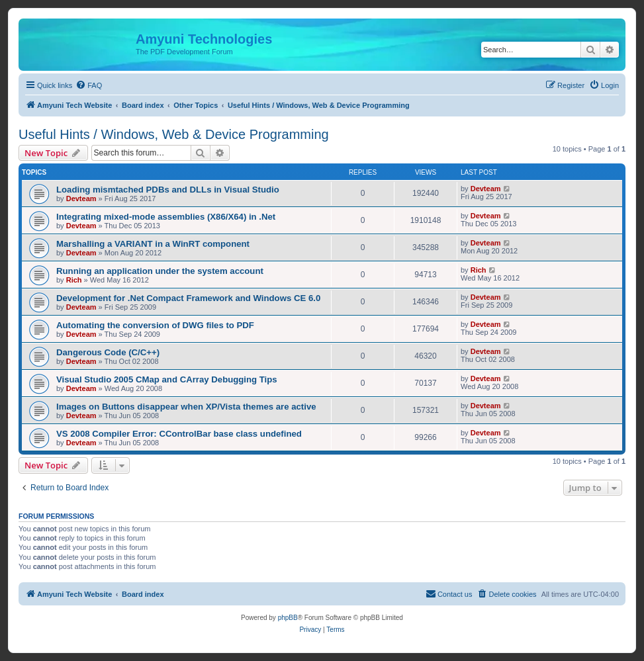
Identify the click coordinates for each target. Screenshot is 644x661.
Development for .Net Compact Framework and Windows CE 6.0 (188, 298)
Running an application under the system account (160, 271)
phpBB (288, 618)
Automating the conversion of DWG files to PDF (155, 325)
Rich (74, 280)
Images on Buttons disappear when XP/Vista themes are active (186, 407)
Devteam (81, 198)
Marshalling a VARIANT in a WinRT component (153, 244)
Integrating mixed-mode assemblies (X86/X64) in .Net (166, 217)
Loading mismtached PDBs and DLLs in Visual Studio (168, 190)
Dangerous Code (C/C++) (108, 352)
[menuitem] (89, 85)
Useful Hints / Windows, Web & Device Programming (174, 134)
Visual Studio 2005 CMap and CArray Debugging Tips (167, 379)
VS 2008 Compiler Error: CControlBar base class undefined (179, 434)
